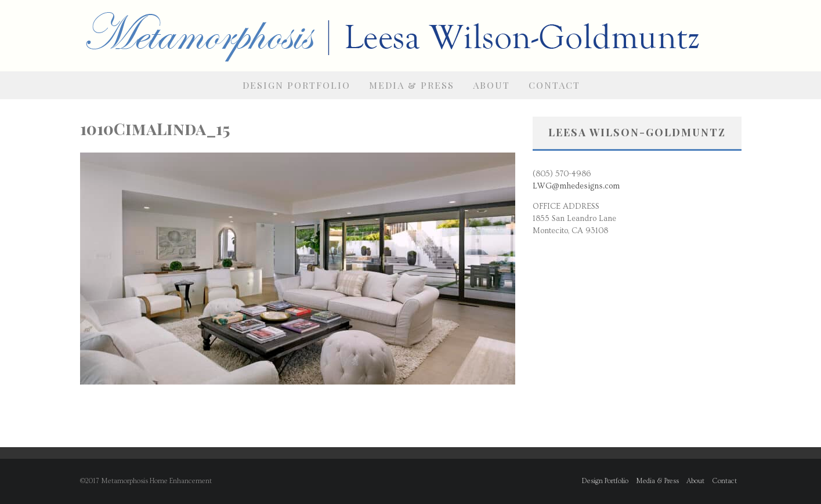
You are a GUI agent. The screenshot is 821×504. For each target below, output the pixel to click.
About (491, 85)
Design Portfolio (296, 85)
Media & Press (412, 85)
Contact (554, 85)
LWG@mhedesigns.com (576, 186)
